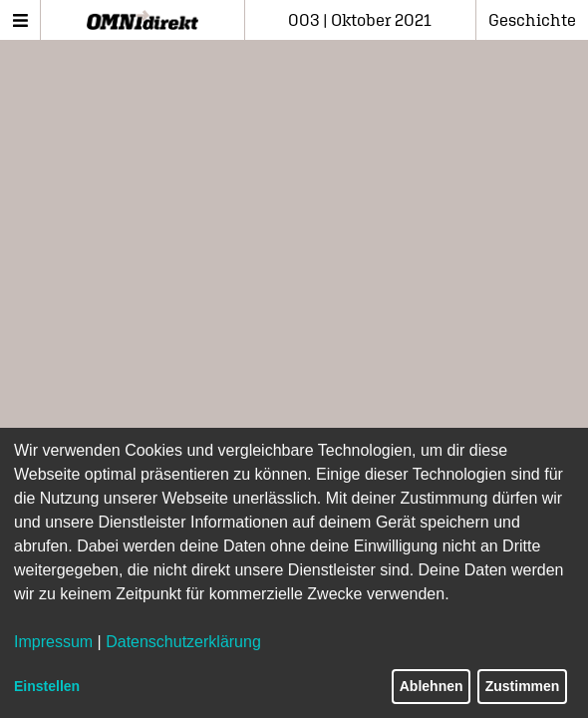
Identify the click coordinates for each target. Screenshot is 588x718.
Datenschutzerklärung (183, 642)
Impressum (53, 642)
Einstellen (47, 686)
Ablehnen (432, 686)
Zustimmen (523, 686)
